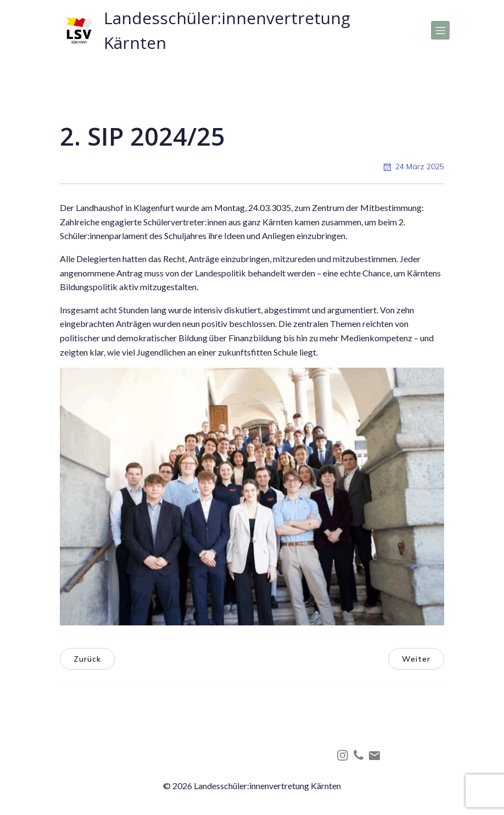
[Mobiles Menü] (440, 30)
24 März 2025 (413, 167)
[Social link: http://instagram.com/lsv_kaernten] (344, 755)
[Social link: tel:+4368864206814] (360, 755)
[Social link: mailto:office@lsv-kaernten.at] (376, 755)
